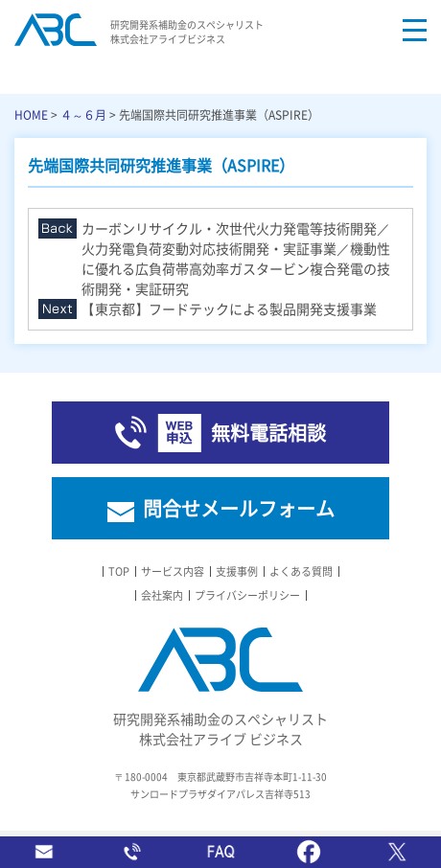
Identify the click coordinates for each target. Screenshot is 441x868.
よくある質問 (301, 571)
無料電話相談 (268, 433)
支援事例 (237, 571)
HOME (31, 114)
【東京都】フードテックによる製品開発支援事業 (229, 308)
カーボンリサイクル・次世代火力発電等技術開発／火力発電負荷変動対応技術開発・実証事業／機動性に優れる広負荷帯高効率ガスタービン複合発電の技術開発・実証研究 (236, 258)
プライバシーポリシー (247, 595)
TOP (119, 571)
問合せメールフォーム (239, 508)
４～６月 (83, 114)
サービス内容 (173, 571)
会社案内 (162, 595)
